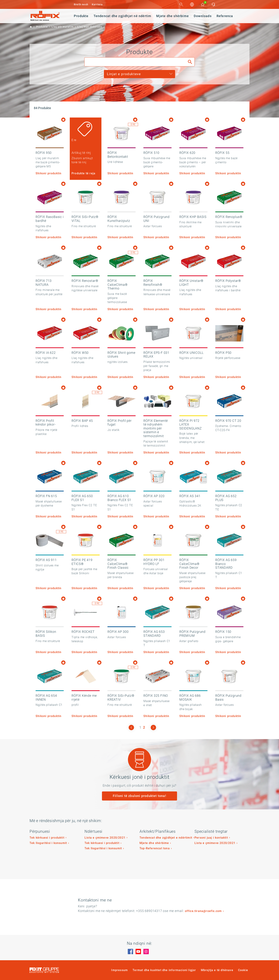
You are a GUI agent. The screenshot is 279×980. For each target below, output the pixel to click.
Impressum (119, 970)
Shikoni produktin (48, 173)
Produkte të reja (83, 173)
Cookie (243, 970)
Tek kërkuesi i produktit (47, 838)
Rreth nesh (81, 4)
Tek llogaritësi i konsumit (48, 843)
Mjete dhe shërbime (154, 843)
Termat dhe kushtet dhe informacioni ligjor (164, 970)
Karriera (97, 4)
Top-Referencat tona (155, 848)
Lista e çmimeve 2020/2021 (105, 838)
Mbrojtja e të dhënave (217, 970)
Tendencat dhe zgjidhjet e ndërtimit (166, 838)
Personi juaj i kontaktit (211, 838)
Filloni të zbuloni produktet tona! (139, 796)
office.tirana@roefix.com (203, 911)
